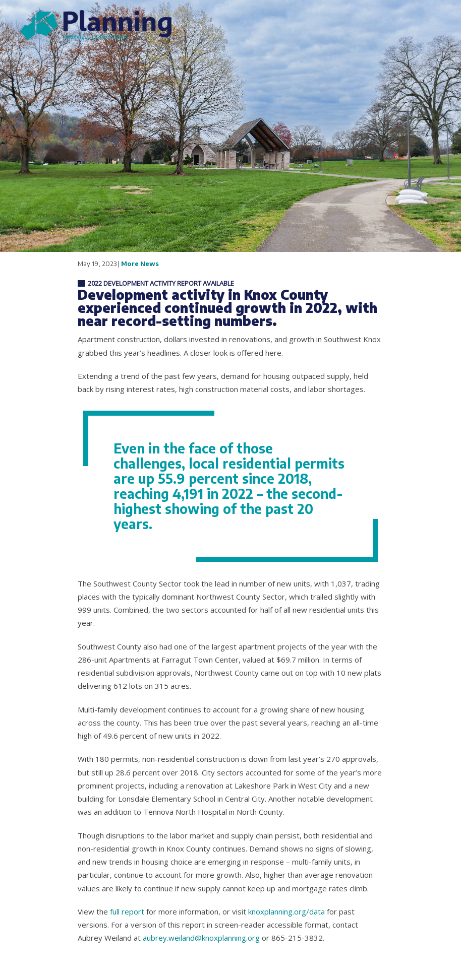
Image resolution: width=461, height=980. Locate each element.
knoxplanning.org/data (286, 911)
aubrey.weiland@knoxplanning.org (201, 938)
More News (140, 264)
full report (127, 911)
